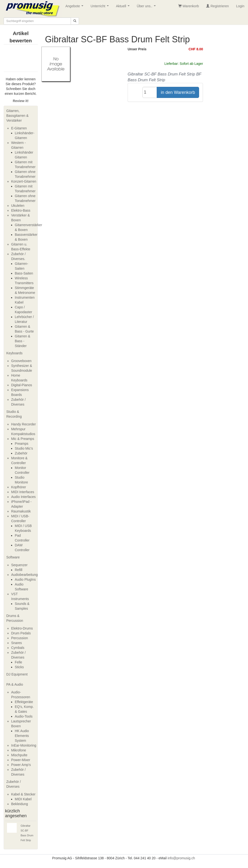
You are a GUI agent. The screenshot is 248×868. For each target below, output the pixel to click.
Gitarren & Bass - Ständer (23, 341)
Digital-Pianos (22, 385)
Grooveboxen (21, 361)
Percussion (19, 638)
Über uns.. (147, 7)
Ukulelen (18, 206)
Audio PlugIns (25, 579)
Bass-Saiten (24, 273)
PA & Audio (15, 684)
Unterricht (101, 7)
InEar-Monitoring (24, 745)
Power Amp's (21, 765)
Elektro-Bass (21, 210)
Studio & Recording (14, 414)
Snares (16, 643)
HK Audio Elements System (22, 736)
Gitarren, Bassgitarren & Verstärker (17, 116)
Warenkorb (189, 6)
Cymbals (18, 648)
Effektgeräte (24, 702)
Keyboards (14, 353)
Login (240, 6)
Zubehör (21, 453)
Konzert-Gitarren (24, 181)
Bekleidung (19, 804)
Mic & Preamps (23, 439)
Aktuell (124, 7)
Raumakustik (21, 511)
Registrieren (217, 6)
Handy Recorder (23, 424)
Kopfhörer (19, 487)
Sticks (19, 667)
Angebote (75, 7)
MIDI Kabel (23, 799)
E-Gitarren (19, 128)
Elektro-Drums (22, 628)
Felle (18, 662)
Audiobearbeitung (24, 575)
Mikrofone (19, 750)
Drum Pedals (21, 633)
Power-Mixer (21, 760)
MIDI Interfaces (23, 492)
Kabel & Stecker (23, 794)
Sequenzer (19, 565)
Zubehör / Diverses (14, 784)
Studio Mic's (24, 448)
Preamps (22, 444)
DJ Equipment (17, 674)
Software (13, 557)
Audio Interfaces (23, 497)
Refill (19, 570)
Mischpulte (19, 755)
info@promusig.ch (181, 858)
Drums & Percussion (15, 618)
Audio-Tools (24, 716)
